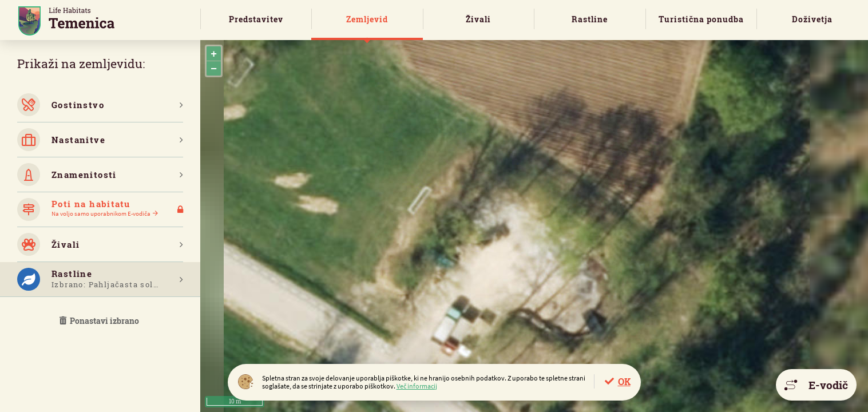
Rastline (590, 19)
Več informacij (417, 386)
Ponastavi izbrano (100, 321)
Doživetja (812, 19)
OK (624, 381)
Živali (478, 19)
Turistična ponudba (701, 19)
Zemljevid (367, 19)
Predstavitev (256, 19)
